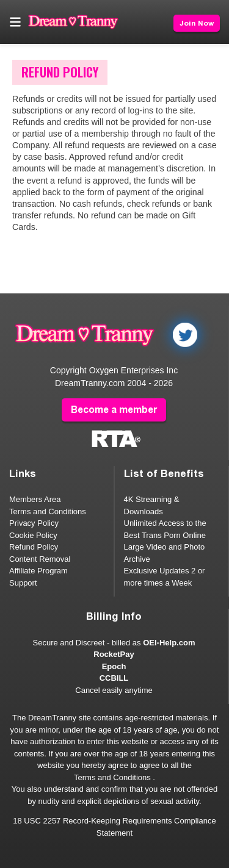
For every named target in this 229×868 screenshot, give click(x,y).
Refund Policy (34, 547)
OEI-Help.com (169, 643)
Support (23, 583)
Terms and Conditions (48, 511)
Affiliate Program (38, 571)
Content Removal (40, 559)
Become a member (114, 410)
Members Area (35, 499)
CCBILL (114, 678)
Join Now (197, 23)
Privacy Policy (34, 523)
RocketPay (114, 654)
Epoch (114, 666)
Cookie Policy (33, 535)
